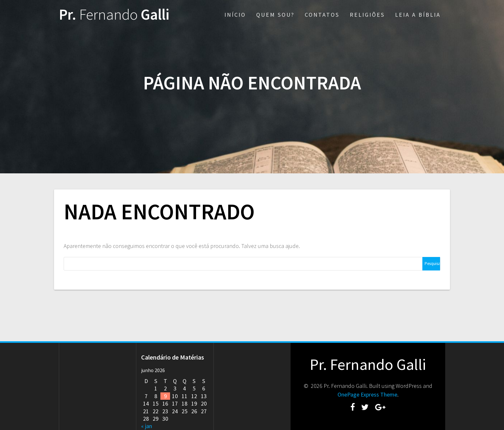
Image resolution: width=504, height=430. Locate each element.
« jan (147, 426)
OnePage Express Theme (367, 394)
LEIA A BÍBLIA (418, 15)
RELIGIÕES (367, 15)
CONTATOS (322, 15)
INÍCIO (235, 15)
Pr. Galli (114, 15)
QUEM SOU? (275, 15)
